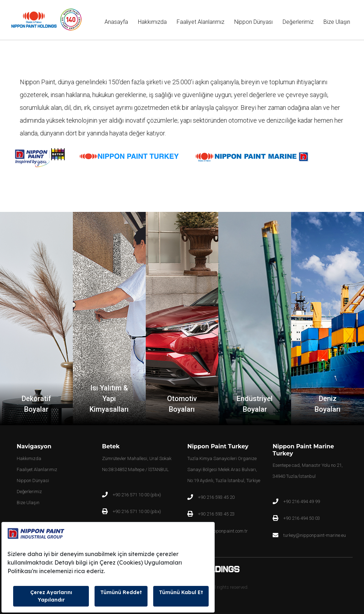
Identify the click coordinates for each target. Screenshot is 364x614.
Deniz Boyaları (328, 404)
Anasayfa (118, 21)
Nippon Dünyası (253, 22)
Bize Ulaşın (337, 22)
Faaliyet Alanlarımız (200, 22)
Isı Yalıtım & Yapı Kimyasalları (109, 399)
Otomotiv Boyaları (182, 404)
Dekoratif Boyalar (36, 404)
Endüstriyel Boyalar (255, 404)
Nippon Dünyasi (33, 480)
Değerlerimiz (298, 22)
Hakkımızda (152, 22)
